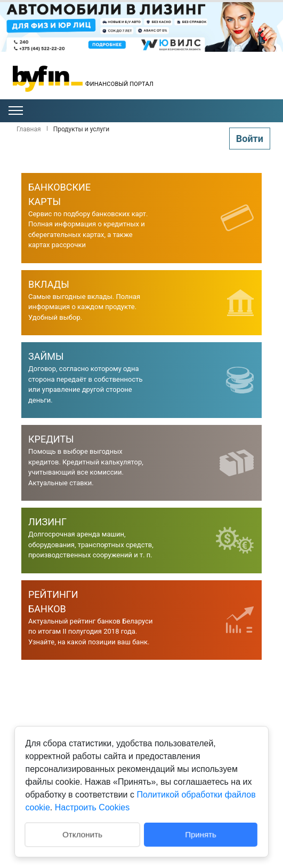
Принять (201, 834)
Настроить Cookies (92, 807)
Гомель (240, 88)
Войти (250, 139)
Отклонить (82, 834)
